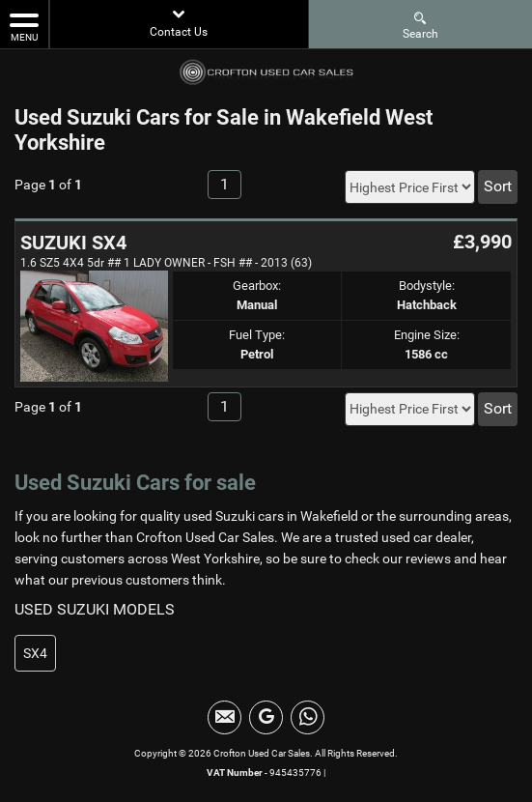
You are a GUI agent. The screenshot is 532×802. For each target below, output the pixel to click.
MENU (24, 26)
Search (420, 25)
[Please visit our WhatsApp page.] (308, 717)
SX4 (35, 653)
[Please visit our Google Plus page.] (266, 717)
